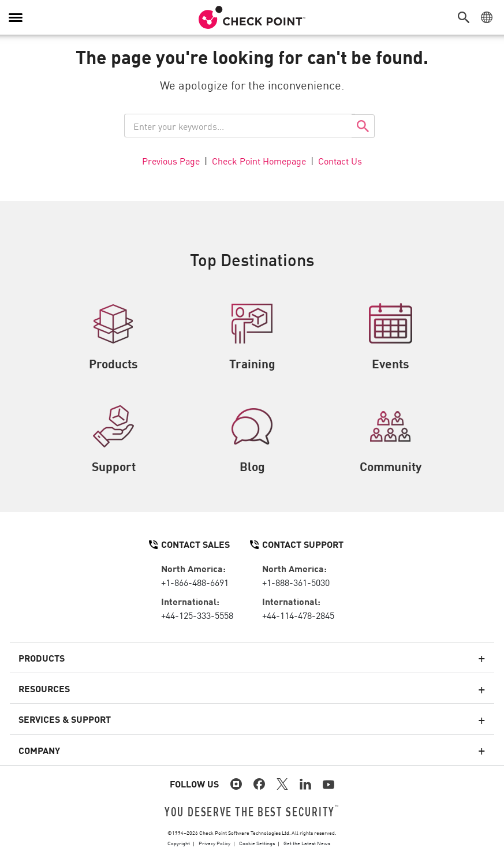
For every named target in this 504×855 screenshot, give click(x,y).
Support (114, 440)
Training (252, 337)
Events (391, 337)
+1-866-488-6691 (195, 582)
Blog (252, 440)
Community (391, 440)
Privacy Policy (214, 843)
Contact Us (340, 160)
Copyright (179, 843)
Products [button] (42, 658)
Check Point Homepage (259, 160)
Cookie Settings (257, 843)
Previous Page (171, 160)
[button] (466, 17)
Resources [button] (44, 688)
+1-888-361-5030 (296, 582)
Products (113, 337)
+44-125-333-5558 (197, 615)
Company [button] (39, 750)
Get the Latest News (307, 843)
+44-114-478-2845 (298, 615)
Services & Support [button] (65, 719)
